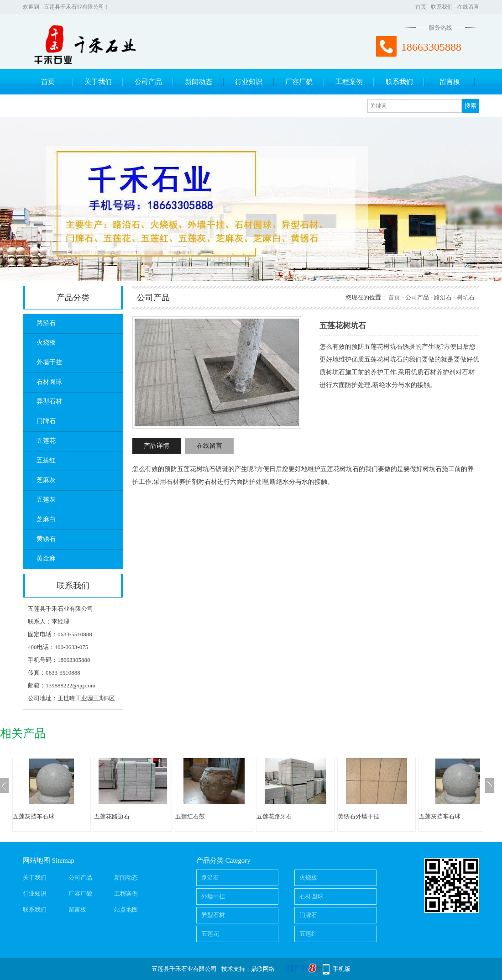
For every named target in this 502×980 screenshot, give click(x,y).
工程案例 (349, 82)
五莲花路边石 (112, 816)
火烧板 (46, 343)
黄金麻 (46, 558)
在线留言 (468, 7)
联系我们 (442, 7)
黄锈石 (46, 539)
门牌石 (46, 421)
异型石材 (49, 401)
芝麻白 (46, 519)
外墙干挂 (49, 362)
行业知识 (249, 82)
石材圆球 (49, 382)
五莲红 (46, 460)
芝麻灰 (46, 480)
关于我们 (98, 82)
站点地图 (126, 909)
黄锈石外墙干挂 (358, 816)
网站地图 (37, 860)
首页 (421, 7)
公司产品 (148, 82)
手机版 (342, 969)
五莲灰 (46, 500)
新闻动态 (199, 82)
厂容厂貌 (299, 82)
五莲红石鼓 (190, 816)
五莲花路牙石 (274, 816)
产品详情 (157, 446)
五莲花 (46, 441)
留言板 (450, 82)
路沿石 (46, 323)
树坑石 (466, 297)
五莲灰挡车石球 (34, 816)
